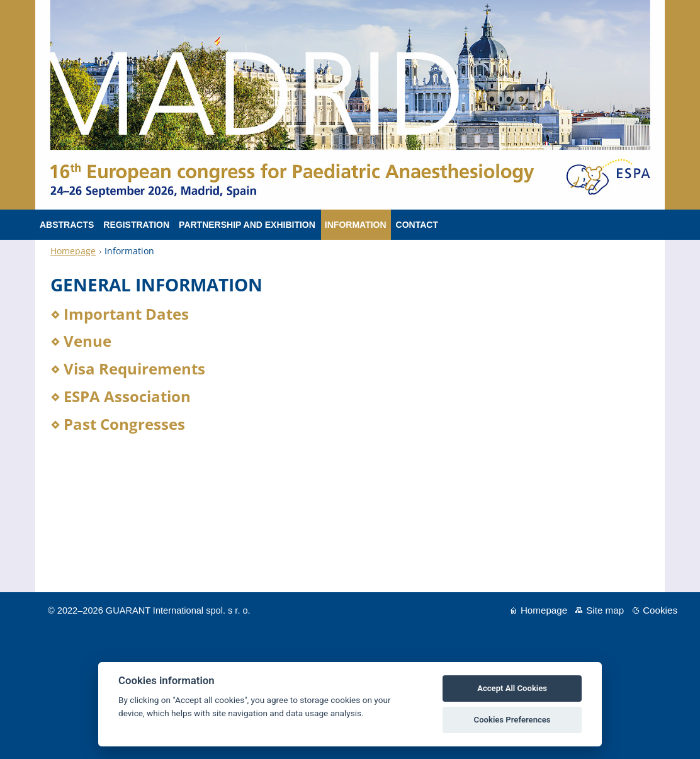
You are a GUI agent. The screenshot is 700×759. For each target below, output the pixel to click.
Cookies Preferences (512, 720)
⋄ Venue (81, 341)
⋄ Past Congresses (118, 424)
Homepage (73, 251)
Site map (605, 610)
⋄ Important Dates (120, 314)
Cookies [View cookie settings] (660, 610)
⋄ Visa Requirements (128, 368)
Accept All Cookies (512, 688)
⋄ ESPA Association (121, 396)
